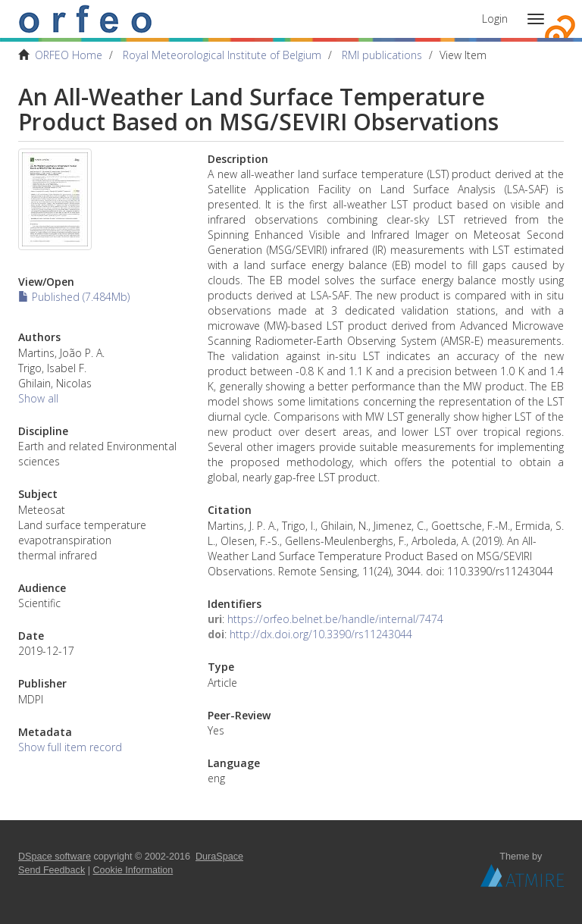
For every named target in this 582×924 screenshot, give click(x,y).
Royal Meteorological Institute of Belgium (222, 55)
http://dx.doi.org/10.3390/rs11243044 (321, 634)
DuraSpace (219, 857)
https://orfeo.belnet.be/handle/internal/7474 (335, 619)
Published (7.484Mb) (74, 297)
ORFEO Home (69, 55)
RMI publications (382, 55)
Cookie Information (133, 870)
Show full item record (70, 747)
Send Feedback (52, 870)
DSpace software (55, 857)
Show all (38, 398)
